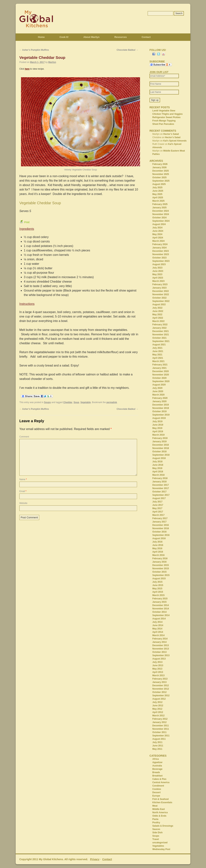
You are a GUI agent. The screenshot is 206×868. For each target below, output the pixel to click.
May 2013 (157, 669)
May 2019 (157, 428)
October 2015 (160, 572)
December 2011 (161, 726)
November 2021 (161, 335)
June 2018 (158, 465)
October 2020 (160, 378)
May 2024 (157, 234)
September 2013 (161, 655)
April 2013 (158, 672)
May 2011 (157, 749)
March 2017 (158, 515)
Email (23, 491)
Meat (155, 806)
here (27, 69)
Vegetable (86, 402)
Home (41, 37)
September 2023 (161, 261)
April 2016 (158, 552)
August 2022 (159, 304)
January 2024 (160, 248)
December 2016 (161, 525)
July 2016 (157, 542)
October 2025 (160, 177)
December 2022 (161, 291)
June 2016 (158, 545)
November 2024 (161, 214)
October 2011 (160, 732)
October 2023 (160, 258)
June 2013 (158, 665)
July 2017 (157, 502)
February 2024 (160, 244)
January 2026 (160, 167)
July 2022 (157, 308)
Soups (48, 402)
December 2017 (161, 485)
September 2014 (161, 615)
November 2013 (161, 649)
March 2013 (158, 675)
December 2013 (161, 645)
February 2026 (160, 164)
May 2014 (157, 629)
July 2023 (157, 268)
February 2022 (160, 325)
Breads (156, 772)
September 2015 (161, 575)
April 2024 (158, 238)
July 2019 (157, 421)
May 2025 (157, 194)
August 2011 (159, 739)
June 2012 (158, 706)
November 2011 (161, 729)
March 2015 (158, 595)
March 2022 (158, 321)
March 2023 (158, 281)
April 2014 (158, 632)
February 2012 (160, 719)
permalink (112, 402)
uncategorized (160, 843)
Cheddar (68, 402)
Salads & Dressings (163, 826)
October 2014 (160, 612)
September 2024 (161, 221)
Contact (146, 37)
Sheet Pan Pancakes (163, 124)
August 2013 (159, 659)
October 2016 (160, 532)
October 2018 (160, 452)
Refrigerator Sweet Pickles (166, 117)
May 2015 (157, 589)
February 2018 (160, 478)
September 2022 (161, 301)
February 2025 (160, 204)
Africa (156, 759)
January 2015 (160, 602)
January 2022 (160, 328)
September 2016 (161, 535)
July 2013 (157, 662)
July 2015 (157, 582)
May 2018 (157, 468)
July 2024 (157, 228)
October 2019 (160, 411)
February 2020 (160, 398)
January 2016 (160, 562)
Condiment (158, 786)
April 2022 (158, 318)
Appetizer (158, 762)
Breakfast (158, 776)
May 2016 (157, 548)
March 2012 (158, 716)
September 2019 (161, 415)
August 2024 (159, 224)
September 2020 (161, 381)
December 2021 (161, 331)
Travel (156, 839)
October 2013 (160, 652)
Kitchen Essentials (162, 802)
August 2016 (159, 538)
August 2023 (159, 264)
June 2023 (158, 271)
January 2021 (160, 368)
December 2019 (161, 405)
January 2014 (160, 642)
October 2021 (160, 338)
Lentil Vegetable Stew (164, 111)
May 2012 (157, 709)
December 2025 (161, 171)
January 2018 (160, 482)
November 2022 (161, 294)
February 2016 (160, 558)
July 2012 (157, 702)
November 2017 (161, 488)
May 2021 (157, 355)
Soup (76, 402)
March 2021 (158, 361)
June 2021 (158, 351)
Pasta (155, 819)
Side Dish (158, 833)
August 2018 (159, 458)
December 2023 (161, 251)
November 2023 (161, 254)
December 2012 (161, 685)
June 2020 (158, 391)
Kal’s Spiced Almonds (175, 141)
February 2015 (160, 599)
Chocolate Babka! (127, 50)
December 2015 (161, 565)
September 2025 (161, 181)
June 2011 (158, 746)
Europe (156, 796)
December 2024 (161, 211)
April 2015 (158, 592)
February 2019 (160, 438)
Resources (120, 37)
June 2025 (158, 191)
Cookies (157, 789)
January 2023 (160, 288)
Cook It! (64, 37)
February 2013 (160, 679)
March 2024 (158, 241)
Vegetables (158, 846)
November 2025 (161, 174)
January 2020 (160, 401)
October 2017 (160, 492)
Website (23, 503)
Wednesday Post (161, 849)
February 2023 (160, 284)
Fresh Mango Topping (164, 121)
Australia (157, 766)
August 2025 (159, 184)
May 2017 (157, 508)
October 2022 (160, 298)
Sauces (156, 829)
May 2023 (157, 274)
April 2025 (158, 198)
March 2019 (158, 435)
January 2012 (160, 722)
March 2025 (158, 201)
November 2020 (161, 375)
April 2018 (158, 472)
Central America (161, 782)
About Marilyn (92, 37)
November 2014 (161, 609)
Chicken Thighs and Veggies (168, 114)
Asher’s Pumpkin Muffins (34, 50)
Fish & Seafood (161, 799)
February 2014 (160, 639)
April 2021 (158, 358)
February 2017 (160, 518)
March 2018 (158, 475)
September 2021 (161, 341)
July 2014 (157, 622)
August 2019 (159, 418)
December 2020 (161, 371)
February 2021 (160, 365)
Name (23, 479)
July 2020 (157, 388)
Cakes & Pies (159, 779)
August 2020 (159, 385)
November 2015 (161, 569)
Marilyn (52, 62)
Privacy (95, 859)
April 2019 (158, 431)
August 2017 (159, 498)
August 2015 (159, 579)
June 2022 (158, 311)
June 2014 (158, 625)
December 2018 (161, 445)
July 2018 (157, 462)
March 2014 (158, 635)
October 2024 (160, 218)
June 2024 (158, 231)
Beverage (157, 769)
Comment (24, 437)
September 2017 (161, 495)
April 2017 (158, 512)
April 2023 (158, 278)
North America (160, 812)
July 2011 (157, 742)
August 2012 (159, 699)
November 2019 (161, 408)
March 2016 (158, 555)
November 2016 (161, 528)
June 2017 (158, 505)
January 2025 (160, 208)
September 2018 (161, 455)
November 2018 (161, 448)
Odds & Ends (159, 816)
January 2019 (160, 442)
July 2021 (157, 348)
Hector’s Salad (171, 134)
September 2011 (161, 736)
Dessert (157, 792)
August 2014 (159, 619)
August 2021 (159, 345)
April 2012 (158, 712)
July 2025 (157, 188)
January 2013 (160, 682)
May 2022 (157, 315)
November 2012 (161, 689)
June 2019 (158, 425)
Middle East (159, 809)
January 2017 (160, 522)
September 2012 (161, 696)
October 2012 (160, 692)
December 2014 (161, 605)
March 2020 (158, 395)
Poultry (156, 823)
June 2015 (158, 585)
